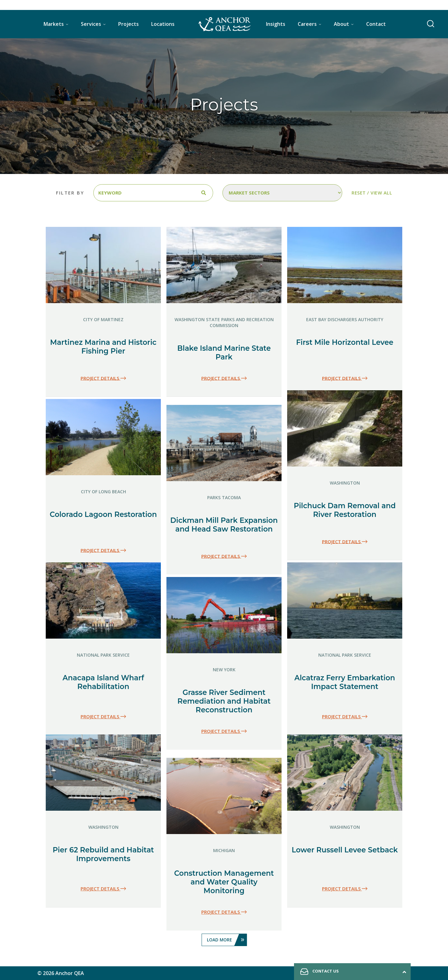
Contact (376, 24)
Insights (276, 24)
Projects (128, 24)
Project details (103, 378)
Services (91, 24)
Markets (54, 24)
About (341, 24)
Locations (163, 24)
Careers (307, 24)
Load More (227, 940)
